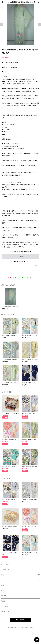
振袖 (3, 585)
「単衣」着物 (5, 606)
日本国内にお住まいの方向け (21, 262)
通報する (37, 266)
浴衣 (3, 591)
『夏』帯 (3, 601)
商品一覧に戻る (21, 620)
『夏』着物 (4, 596)
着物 (3, 575)
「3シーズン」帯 (5, 612)
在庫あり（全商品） (6, 570)
